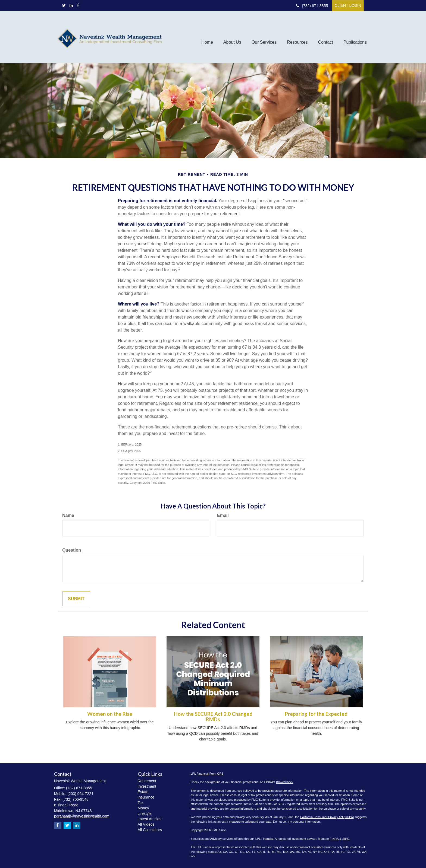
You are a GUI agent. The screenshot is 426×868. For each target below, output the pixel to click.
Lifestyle (145, 813)
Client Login (348, 5)
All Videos (146, 824)
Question (72, 550)
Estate (143, 792)
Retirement (147, 781)
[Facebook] (78, 5)
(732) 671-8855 (312, 6)
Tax (141, 803)
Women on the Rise (110, 714)
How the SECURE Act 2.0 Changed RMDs (213, 717)
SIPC (346, 839)
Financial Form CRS (210, 774)
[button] (232, 37)
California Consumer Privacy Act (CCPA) (327, 817)
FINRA (334, 839)
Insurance (146, 797)
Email (223, 515)
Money (143, 808)
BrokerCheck (285, 782)
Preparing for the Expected (316, 714)
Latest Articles (150, 819)
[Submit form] (76, 599)
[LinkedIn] (71, 5)
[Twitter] (64, 5)
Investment (147, 786)
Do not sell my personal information (296, 822)
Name (68, 515)
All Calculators (150, 830)
